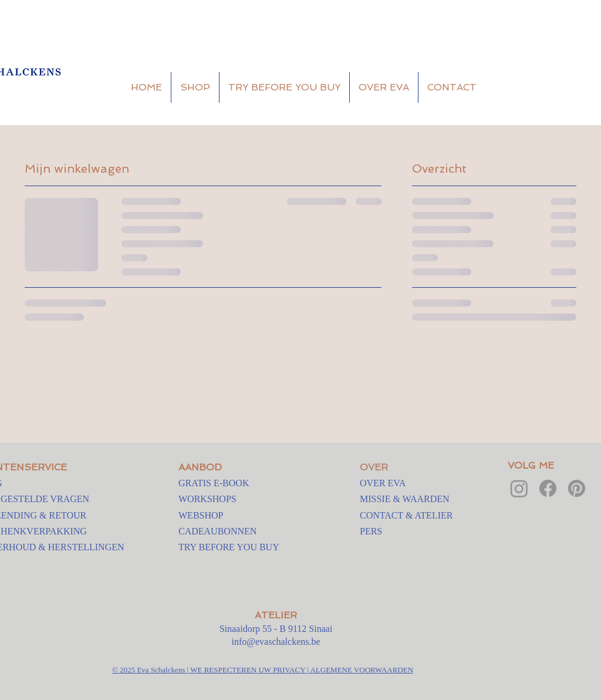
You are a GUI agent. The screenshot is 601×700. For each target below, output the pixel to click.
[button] (571, 88)
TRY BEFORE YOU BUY (229, 547)
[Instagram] (519, 488)
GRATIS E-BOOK (214, 483)
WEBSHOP (201, 515)
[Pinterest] (577, 488)
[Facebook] (548, 488)
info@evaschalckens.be (276, 642)
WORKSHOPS (207, 499)
